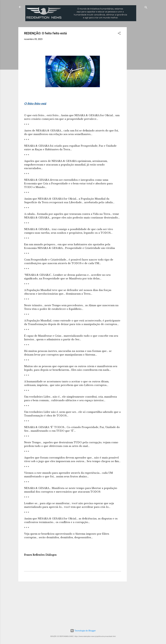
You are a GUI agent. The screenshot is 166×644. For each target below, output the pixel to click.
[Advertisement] (148, 71)
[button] (119, 34)
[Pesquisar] (146, 8)
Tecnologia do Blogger (83, 631)
